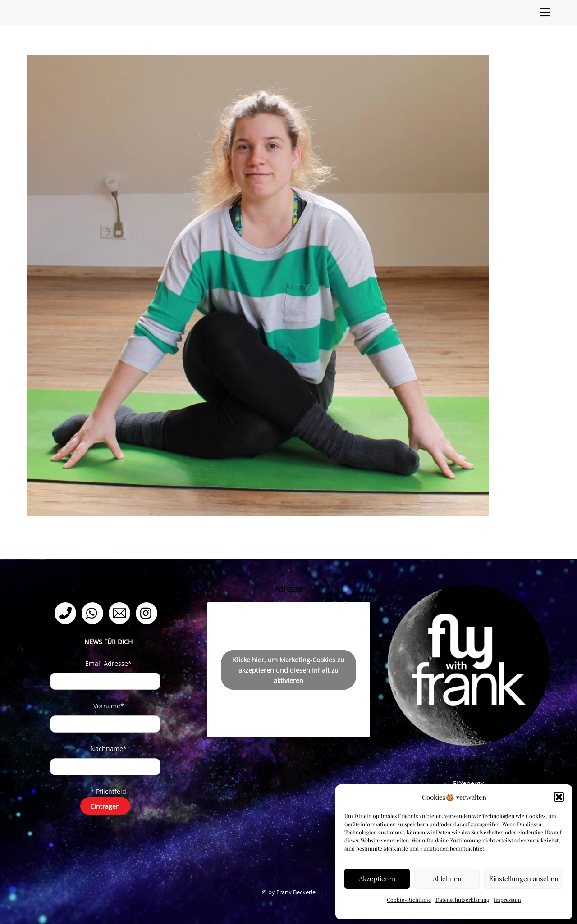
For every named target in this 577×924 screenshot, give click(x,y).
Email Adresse (108, 663)
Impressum (507, 900)
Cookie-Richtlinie (409, 900)
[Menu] (545, 12)
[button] (559, 797)
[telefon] (67, 612)
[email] (121, 612)
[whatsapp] (94, 612)
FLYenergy (468, 783)
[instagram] (148, 612)
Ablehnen (447, 878)
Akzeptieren (377, 878)
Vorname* (109, 706)
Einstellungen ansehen (524, 878)
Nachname (108, 749)
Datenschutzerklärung (462, 900)
